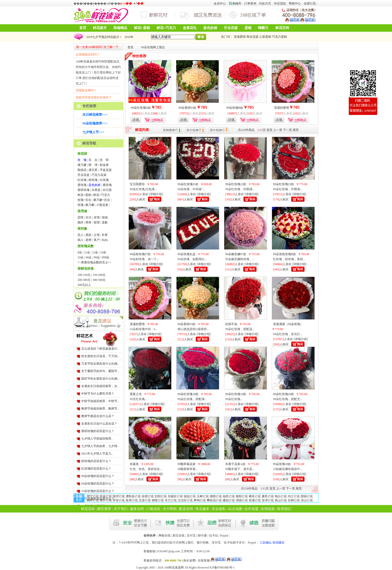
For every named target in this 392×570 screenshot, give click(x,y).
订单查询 (250, 3)
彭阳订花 (161, 496)
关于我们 (121, 509)
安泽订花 (268, 500)
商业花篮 (252, 37)
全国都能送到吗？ (88, 54)
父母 (97, 235)
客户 (97, 240)
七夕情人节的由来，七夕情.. (100, 446)
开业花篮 (231, 28)
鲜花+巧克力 (166, 28)
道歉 (105, 222)
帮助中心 (295, 3)
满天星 (93, 170)
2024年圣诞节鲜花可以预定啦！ (106, 37)
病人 (80, 240)
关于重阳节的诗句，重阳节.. (100, 371)
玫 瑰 (82, 160)
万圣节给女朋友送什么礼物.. (100, 364)
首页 (83, 28)
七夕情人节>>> (93, 132)
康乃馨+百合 (102, 200)
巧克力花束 (99, 175)
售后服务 (202, 509)
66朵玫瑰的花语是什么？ (98, 484)
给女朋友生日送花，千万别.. (100, 356)
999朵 (105, 257)
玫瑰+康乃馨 (86, 205)
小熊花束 (102, 205)
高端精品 (120, 28)
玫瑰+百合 (84, 200)
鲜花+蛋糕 (142, 28)
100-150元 (84, 275)
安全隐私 (219, 509)
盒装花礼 (190, 28)
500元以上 (84, 285)
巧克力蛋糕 (279, 37)
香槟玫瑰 (83, 190)
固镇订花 (307, 496)
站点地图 (235, 509)
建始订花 (229, 500)
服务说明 (137, 509)
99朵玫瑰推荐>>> (95, 123)
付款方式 (265, 3)
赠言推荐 (104, 509)
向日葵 (107, 190)
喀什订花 (106, 500)
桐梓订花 (93, 500)
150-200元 (99, 275)
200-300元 (84, 280)
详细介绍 (156, 194)
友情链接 (268, 509)
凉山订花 (307, 500)
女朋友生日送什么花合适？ (99, 424)
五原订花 (145, 500)
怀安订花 (119, 500)
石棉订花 (294, 500)
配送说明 (186, 509)
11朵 (87, 252)
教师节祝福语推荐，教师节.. (100, 409)
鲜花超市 (100, 28)
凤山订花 (281, 500)
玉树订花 (203, 496)
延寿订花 (132, 500)
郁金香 (104, 165)
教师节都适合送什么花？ (98, 416)
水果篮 (96, 190)
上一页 (278, 130)
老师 (88, 240)
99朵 (97, 257)
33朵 (80, 257)
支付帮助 (170, 509)
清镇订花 (242, 500)
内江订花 (294, 496)
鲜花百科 (282, 28)
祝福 (105, 217)
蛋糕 (248, 28)
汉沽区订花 (185, 500)
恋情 (80, 217)
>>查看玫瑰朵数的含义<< (94, 262)
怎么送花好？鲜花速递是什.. (100, 349)
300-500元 (99, 280)
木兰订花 (171, 500)
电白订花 (281, 496)
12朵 (95, 252)
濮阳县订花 (133, 496)
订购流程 (153, 509)
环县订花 (106, 496)
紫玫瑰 (107, 185)
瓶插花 (82, 170)
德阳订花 (216, 496)
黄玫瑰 (82, 185)
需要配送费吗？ (86, 90)
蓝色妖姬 (210, 28)
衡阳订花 (242, 496)
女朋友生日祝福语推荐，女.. (100, 386)
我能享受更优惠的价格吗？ (94, 97)
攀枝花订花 (214, 500)
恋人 (80, 235)
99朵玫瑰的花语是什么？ (98, 476)
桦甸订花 (200, 500)
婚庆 (80, 222)
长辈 (105, 235)
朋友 (88, 235)
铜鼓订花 (158, 500)
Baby (105, 240)
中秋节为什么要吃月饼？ (98, 394)
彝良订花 (255, 496)
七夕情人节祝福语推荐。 (98, 439)
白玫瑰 (104, 180)
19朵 (103, 252)
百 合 (93, 160)
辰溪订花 (255, 500)
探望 (97, 222)
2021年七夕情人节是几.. (97, 454)
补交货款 (280, 3)
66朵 (88, 257)
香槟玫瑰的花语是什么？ (98, 431)
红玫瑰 (82, 180)
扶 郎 (104, 160)
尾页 (296, 130)
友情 (97, 217)
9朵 (80, 252)
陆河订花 (119, 496)
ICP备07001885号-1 (222, 568)
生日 (88, 217)
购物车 (235, 3)
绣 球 (93, 165)
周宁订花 (93, 496)
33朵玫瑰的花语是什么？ (98, 491)
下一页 (287, 130)
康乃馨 (82, 165)
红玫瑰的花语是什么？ (96, 469)
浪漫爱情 (240, 37)
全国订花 (310, 3)
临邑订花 (229, 496)
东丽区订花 (175, 496)
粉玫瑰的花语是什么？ (96, 461)
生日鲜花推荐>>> (95, 115)
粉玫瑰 (93, 180)
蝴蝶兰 (263, 28)
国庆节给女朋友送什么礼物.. (100, 379)
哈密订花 (148, 496)
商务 (88, 222)
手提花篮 (106, 170)
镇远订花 (190, 496)
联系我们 (284, 509)
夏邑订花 (268, 496)
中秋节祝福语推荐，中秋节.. (100, 401)
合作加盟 (251, 509)
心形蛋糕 (265, 37)
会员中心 (220, 3)
